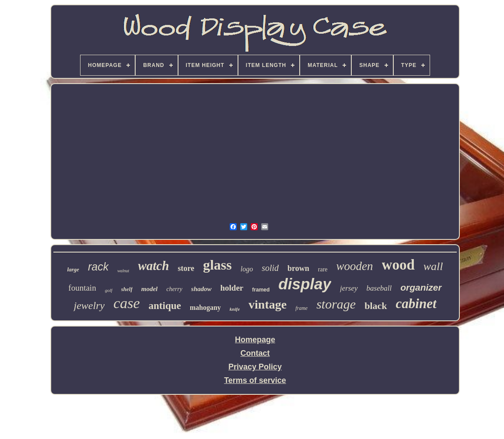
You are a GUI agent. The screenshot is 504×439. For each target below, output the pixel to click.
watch (153, 266)
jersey (349, 288)
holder (232, 288)
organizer (421, 287)
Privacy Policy (255, 367)
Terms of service (255, 380)
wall (433, 266)
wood (398, 265)
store (186, 268)
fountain (82, 288)
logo (247, 269)
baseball (379, 288)
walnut (123, 271)
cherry (174, 289)
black (376, 306)
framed (261, 290)
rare (323, 269)
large (73, 269)
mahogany (205, 307)
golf (109, 290)
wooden (355, 266)
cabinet (416, 304)
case (126, 303)
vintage (268, 304)
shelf (127, 289)
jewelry (89, 306)
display (305, 284)
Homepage (255, 340)
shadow (201, 289)
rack (98, 267)
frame (301, 308)
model (150, 289)
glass (217, 265)
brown (298, 268)
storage (336, 304)
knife (235, 309)
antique (165, 306)
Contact (255, 353)
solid (270, 268)
